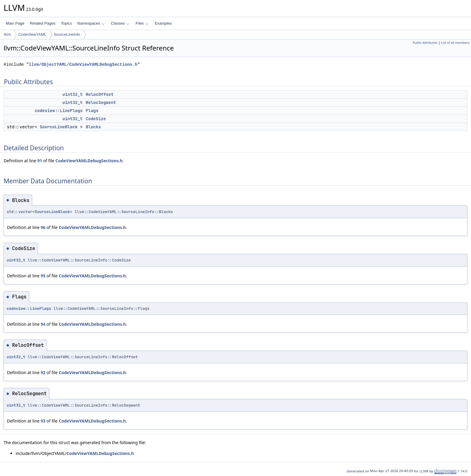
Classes (120, 23)
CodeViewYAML (32, 34)
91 (40, 161)
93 (43, 421)
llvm (7, 34)
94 (43, 324)
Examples (163, 23)
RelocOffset (99, 94)
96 (43, 227)
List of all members (455, 43)
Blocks (93, 127)
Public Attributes (425, 43)
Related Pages (43, 23)
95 (43, 276)
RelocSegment (101, 102)
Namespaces (91, 23)
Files (142, 23)
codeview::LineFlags (59, 111)
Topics (66, 23)
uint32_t (73, 94)
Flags (92, 111)
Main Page (15, 23)
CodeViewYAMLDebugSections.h (89, 161)
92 (43, 372)
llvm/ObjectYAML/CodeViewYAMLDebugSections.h (83, 64)
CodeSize (96, 119)
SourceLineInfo (67, 34)
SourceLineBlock (59, 127)
